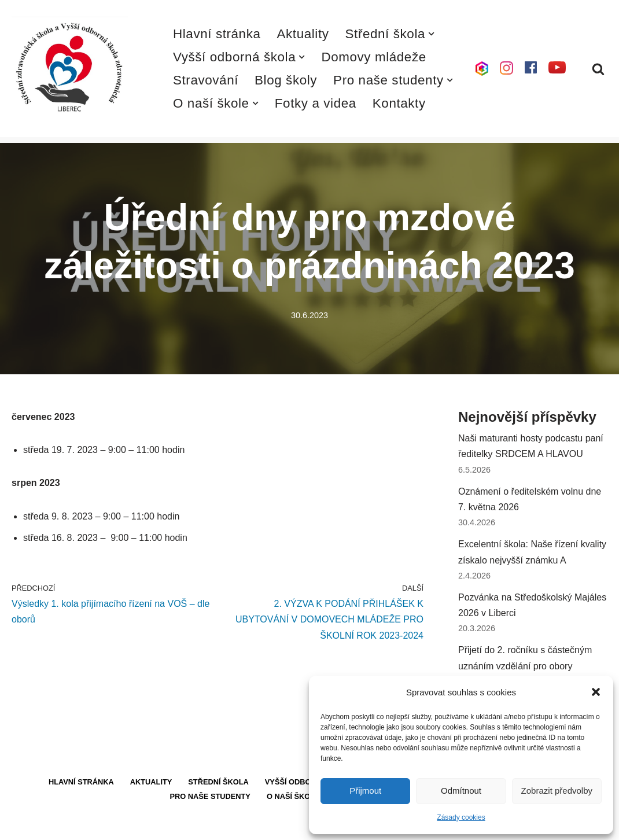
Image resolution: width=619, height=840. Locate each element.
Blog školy (286, 80)
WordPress (97, 825)
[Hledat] (598, 69)
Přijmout (365, 791)
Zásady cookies (461, 817)
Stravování (206, 80)
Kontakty (399, 103)
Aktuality (303, 34)
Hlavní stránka (217, 34)
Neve (22, 825)
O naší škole (293, 796)
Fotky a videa (316, 103)
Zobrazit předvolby (557, 791)
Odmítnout (461, 791)
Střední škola (218, 782)
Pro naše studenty (210, 796)
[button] (596, 692)
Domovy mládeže (373, 57)
